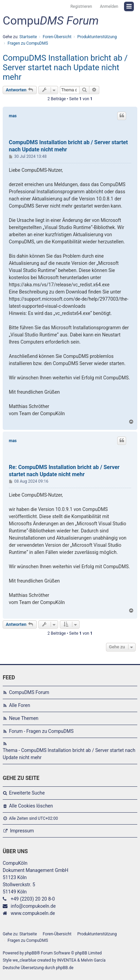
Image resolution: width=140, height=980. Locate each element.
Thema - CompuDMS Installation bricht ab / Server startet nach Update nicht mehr (69, 754)
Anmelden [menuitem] (109, 6)
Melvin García (93, 960)
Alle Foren (19, 705)
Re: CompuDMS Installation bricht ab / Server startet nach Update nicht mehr (64, 471)
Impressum (22, 831)
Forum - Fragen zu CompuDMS (41, 731)
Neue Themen (24, 718)
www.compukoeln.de (33, 913)
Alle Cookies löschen (31, 806)
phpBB (31, 953)
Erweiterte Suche (27, 793)
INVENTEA (67, 960)
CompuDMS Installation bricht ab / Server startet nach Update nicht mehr (65, 67)
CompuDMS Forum (29, 692)
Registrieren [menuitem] (81, 6)
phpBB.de (65, 968)
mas (13, 116)
